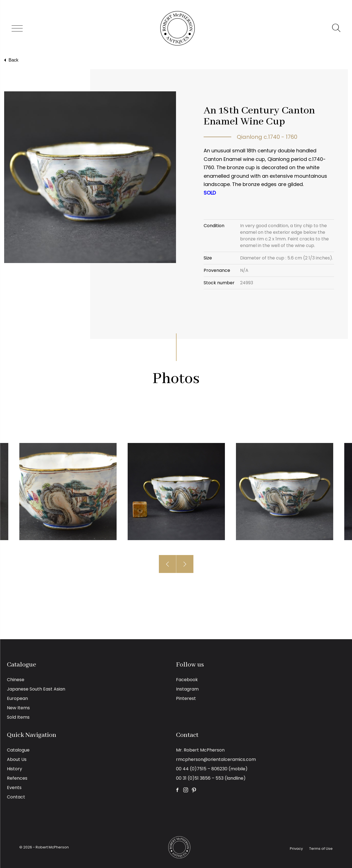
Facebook (187, 680)
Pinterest (186, 698)
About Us (17, 759)
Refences (17, 778)
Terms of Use (321, 849)
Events (14, 788)
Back (11, 60)
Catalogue (18, 750)
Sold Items (18, 717)
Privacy (296, 849)
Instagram (187, 689)
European (17, 698)
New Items (18, 708)
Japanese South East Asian (36, 689)
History (15, 769)
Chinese (16, 680)
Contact (16, 797)
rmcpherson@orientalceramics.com (216, 759)
